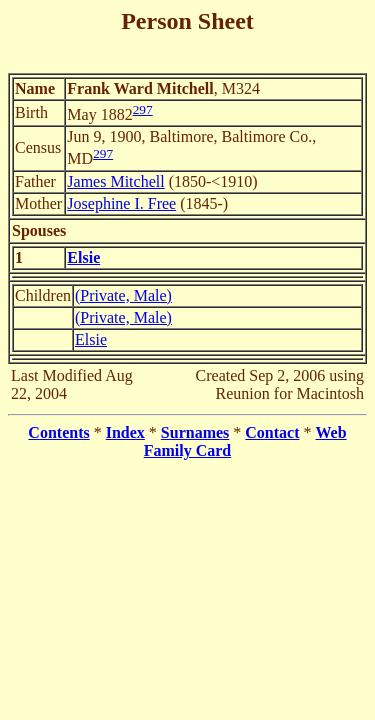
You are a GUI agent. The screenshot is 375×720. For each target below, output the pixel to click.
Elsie (91, 339)
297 (143, 109)
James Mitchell (115, 181)
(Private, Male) (123, 295)
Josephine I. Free (121, 203)
